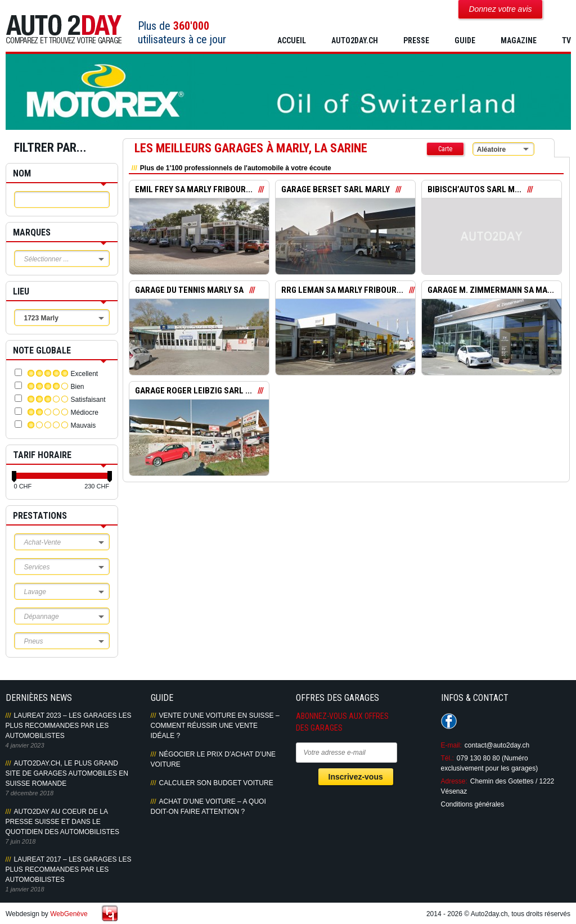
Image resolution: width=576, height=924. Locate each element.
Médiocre (85, 413)
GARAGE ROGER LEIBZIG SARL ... (193, 391)
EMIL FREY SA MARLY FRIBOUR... (194, 189)
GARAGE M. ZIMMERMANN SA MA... (491, 290)
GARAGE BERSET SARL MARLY (336, 189)
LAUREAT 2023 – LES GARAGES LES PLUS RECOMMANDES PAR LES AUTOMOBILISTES (69, 726)
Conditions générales (473, 804)
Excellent (85, 374)
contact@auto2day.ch (497, 745)
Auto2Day (64, 30)
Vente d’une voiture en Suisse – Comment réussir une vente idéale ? (215, 726)
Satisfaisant (88, 400)
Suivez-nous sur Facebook (449, 721)
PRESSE (416, 40)
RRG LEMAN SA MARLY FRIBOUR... (342, 290)
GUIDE (465, 40)
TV (566, 40)
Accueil (292, 40)
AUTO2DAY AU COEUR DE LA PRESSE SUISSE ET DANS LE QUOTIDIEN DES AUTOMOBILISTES (62, 822)
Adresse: (454, 781)
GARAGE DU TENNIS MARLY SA (189, 290)
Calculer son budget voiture (216, 783)
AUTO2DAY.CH (355, 40)
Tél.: (447, 758)
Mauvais (84, 425)
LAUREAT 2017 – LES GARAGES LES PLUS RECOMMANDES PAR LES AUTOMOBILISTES (69, 869)
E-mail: (451, 745)
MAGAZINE (519, 40)
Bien (78, 387)
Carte (445, 149)
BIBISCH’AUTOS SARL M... (474, 189)
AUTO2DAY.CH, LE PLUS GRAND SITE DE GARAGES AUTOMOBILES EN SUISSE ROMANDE (67, 773)
